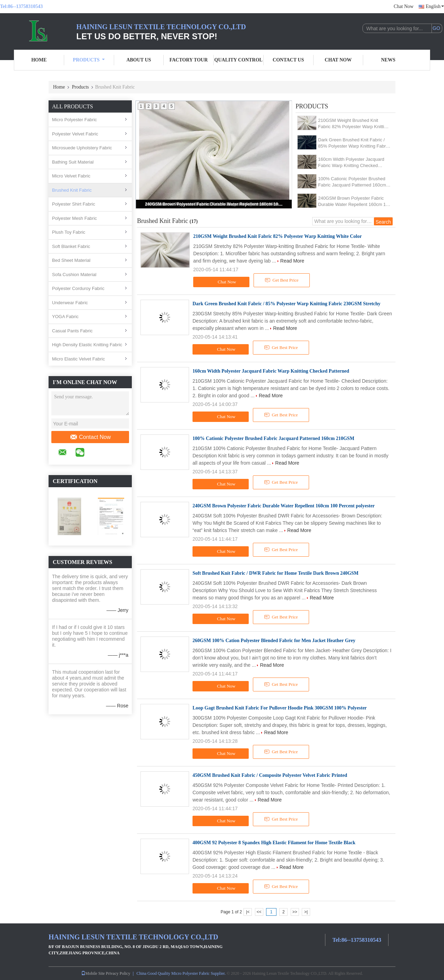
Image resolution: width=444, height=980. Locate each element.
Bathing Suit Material (73, 162)
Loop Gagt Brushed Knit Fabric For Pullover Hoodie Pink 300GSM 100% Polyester (280, 708)
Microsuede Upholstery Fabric (82, 148)
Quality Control (238, 60)
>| (306, 912)
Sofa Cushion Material (74, 275)
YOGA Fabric (65, 317)
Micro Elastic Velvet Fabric (78, 359)
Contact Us (288, 60)
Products (89, 60)
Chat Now (404, 6)
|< (248, 912)
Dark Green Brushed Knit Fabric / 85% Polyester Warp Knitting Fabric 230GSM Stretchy (354, 143)
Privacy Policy (118, 973)
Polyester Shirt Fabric (74, 204)
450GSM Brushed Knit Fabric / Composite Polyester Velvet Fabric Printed (270, 775)
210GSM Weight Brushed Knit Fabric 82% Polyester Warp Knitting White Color (354, 124)
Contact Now (90, 437)
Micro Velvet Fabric (71, 176)
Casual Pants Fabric (72, 331)
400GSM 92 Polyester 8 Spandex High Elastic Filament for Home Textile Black (274, 843)
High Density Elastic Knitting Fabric (87, 345)
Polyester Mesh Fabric (74, 218)
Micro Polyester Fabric (74, 120)
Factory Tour (188, 60)
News (388, 60)
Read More (292, 261)
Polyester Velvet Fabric (75, 134)
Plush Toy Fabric (69, 232)
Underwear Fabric (70, 303)
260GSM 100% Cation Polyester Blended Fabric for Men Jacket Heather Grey (274, 641)
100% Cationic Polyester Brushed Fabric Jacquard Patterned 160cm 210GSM (352, 182)
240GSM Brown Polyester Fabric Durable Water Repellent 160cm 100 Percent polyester (214, 204)
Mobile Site (93, 973)
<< (259, 912)
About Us (139, 60)
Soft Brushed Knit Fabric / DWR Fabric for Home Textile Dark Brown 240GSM (276, 573)
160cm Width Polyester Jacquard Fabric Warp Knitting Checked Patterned (351, 163)
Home (39, 60)
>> (295, 912)
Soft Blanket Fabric (71, 246)
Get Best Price (282, 280)
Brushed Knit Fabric (72, 190)
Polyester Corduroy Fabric (78, 288)
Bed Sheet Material (71, 260)
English (435, 6)
